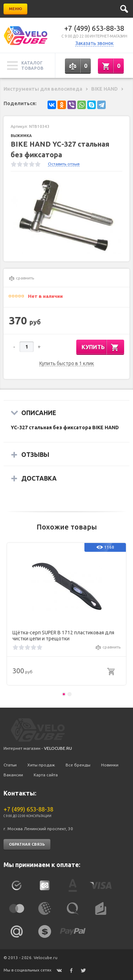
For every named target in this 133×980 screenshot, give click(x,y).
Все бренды (78, 765)
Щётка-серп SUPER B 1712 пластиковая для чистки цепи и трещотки (63, 636)
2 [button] (70, 694)
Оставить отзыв (64, 164)
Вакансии (13, 775)
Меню (15, 9)
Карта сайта (46, 775)
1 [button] (64, 694)
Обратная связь (27, 844)
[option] (66, 216)
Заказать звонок (94, 43)
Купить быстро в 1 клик (67, 364)
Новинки (110, 765)
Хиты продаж (41, 765)
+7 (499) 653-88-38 (94, 28)
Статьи (10, 765)
